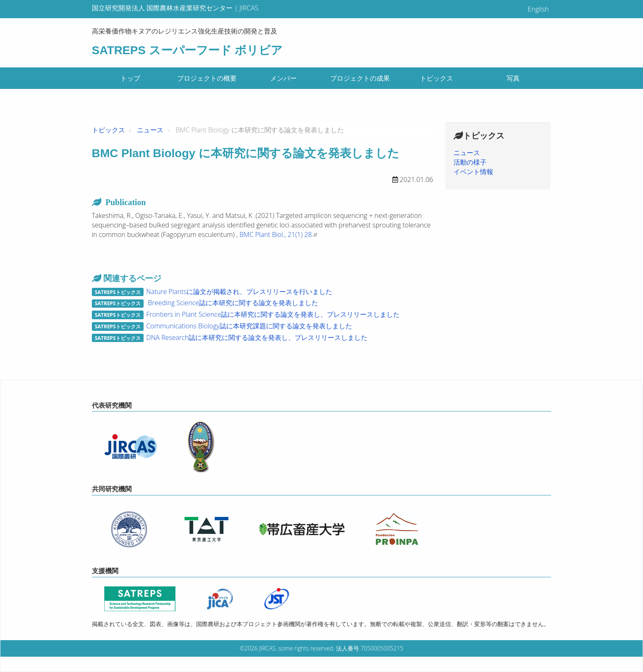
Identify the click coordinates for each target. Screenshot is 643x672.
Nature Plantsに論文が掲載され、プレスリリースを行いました (239, 292)
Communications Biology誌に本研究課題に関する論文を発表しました (249, 326)
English (538, 9)
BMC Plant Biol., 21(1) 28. (280, 234)
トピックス (437, 78)
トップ (130, 78)
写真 (513, 78)
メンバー (283, 78)
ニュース (150, 130)
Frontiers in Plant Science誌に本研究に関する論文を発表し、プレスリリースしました (273, 314)
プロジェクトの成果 (360, 78)
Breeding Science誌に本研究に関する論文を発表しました (232, 303)
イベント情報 (473, 172)
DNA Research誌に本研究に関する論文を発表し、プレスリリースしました (257, 337)
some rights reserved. (306, 648)
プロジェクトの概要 (207, 78)
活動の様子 (470, 162)
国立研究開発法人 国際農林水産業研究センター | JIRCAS (175, 8)
